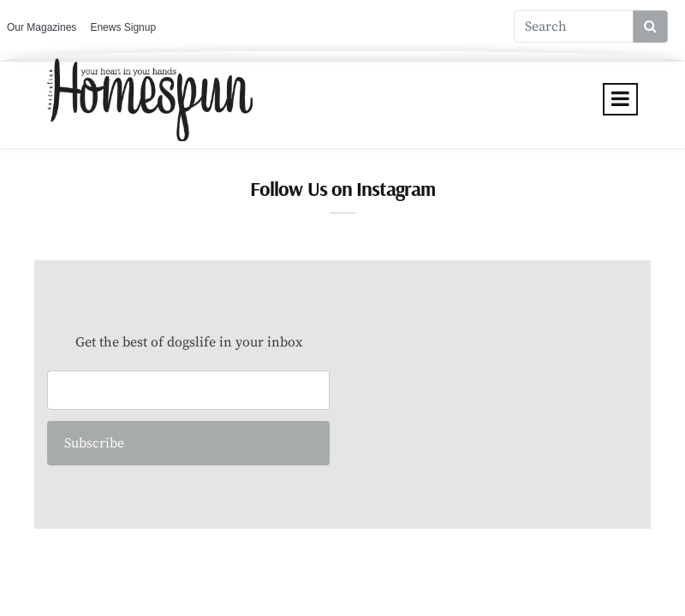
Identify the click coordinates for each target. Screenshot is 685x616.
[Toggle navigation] (620, 99)
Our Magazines (42, 27)
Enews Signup (123, 27)
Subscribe (94, 443)
